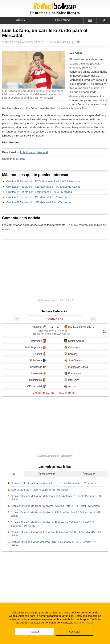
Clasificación (68, 393)
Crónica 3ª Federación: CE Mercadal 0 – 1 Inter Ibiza (38, 197)
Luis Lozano (28, 152)
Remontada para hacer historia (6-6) (33, 490)
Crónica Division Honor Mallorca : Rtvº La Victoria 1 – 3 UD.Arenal (51, 542)
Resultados (63, 20)
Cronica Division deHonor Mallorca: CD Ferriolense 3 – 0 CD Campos (53, 496)
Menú (21, 20)
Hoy (13, 474)
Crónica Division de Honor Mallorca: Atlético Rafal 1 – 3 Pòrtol (48, 506)
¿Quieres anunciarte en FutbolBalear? (55, 300)
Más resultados (43, 393)
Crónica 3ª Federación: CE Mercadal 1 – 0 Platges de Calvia (43, 187)
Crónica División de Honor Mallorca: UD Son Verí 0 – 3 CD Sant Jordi (53, 512)
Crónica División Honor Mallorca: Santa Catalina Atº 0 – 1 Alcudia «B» (53, 532)
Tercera (20, 159)
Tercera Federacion (55, 311)
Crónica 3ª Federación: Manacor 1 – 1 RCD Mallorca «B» (46, 483)
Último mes (89, 474)
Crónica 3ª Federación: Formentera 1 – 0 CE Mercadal (39, 192)
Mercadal (42, 152)
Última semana (47, 474)
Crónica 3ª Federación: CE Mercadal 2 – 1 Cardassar (39, 202)
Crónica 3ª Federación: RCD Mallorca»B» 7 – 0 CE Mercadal (43, 181)
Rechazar (74, 632)
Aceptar (34, 632)
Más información (84, 623)
